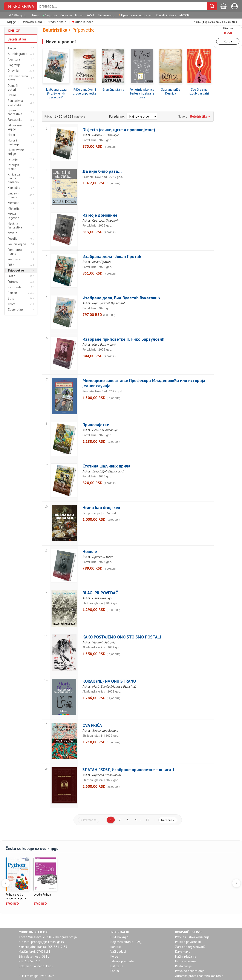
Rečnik (91, 15)
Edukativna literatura (15, 103)
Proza (11, 276)
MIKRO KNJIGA (21, 6)
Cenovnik (66, 15)
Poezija (13, 239)
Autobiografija (18, 54)
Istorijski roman (14, 167)
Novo (36, 15)
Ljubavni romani (13, 195)
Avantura (14, 59)
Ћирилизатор (106, 15)
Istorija (13, 159)
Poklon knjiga (17, 244)
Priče (11, 265)
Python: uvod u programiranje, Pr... (17, 897)
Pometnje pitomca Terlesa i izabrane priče (142, 93)
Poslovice (14, 259)
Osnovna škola (32, 22)
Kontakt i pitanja (166, 15)
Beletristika (17, 39)
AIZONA (184, 15)
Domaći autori (13, 88)
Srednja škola (57, 22)
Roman (12, 293)
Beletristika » (200, 116)
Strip (11, 298)
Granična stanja (113, 90)
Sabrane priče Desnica (171, 92)
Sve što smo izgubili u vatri (199, 92)
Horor (11, 135)
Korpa (228, 41)
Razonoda (15, 287)
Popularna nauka (15, 252)
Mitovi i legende (13, 216)
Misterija (14, 208)
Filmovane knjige (15, 127)
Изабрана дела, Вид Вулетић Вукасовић (56, 93)
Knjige (12, 22)
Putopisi (13, 282)
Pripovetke (16, 270)
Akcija (12, 48)
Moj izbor (50, 15)
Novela (13, 233)
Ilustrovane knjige (16, 152)
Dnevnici (13, 71)
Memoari (14, 203)
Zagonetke (15, 310)
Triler (11, 304)
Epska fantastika (15, 112)
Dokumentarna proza (18, 78)
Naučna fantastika (15, 225)
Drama (12, 95)
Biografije (14, 65)
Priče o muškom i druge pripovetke (85, 92)
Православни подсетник (136, 15)
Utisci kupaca (83, 22)
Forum (79, 15)
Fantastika (15, 120)
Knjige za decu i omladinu (14, 178)
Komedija (14, 188)
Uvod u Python (42, 895)
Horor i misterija (14, 142)
